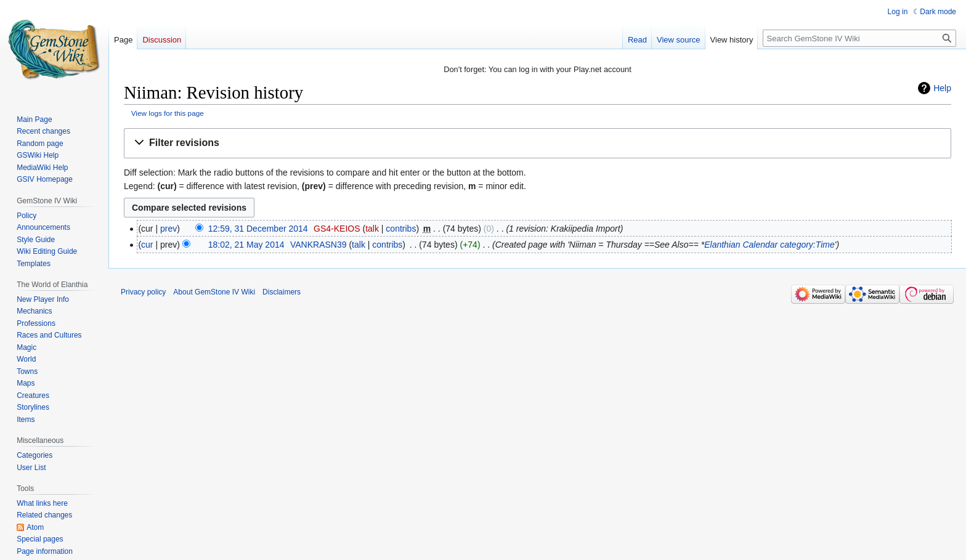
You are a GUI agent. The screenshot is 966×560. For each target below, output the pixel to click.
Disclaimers (282, 292)
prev (168, 229)
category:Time (807, 245)
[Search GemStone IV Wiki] (859, 38)
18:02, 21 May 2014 (246, 245)
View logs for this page (168, 113)
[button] (538, 143)
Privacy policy (143, 292)
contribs (401, 229)
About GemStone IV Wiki (214, 292)
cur (147, 245)
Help (942, 88)
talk (372, 229)
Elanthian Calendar (741, 245)
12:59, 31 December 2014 (258, 229)
